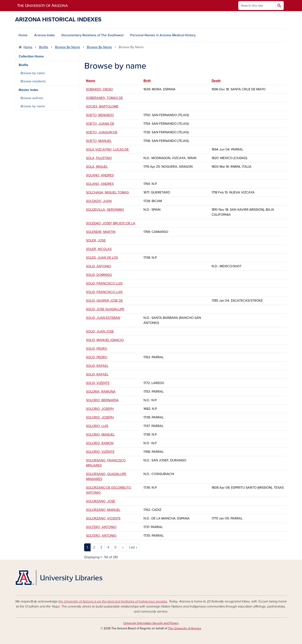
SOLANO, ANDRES (100, 175)
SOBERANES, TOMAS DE (104, 98)
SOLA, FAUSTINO (99, 158)
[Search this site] (257, 6)
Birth (147, 81)
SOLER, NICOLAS (99, 249)
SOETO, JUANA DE (100, 124)
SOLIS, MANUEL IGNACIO (105, 340)
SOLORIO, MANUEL (100, 435)
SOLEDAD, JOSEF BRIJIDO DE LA (111, 223)
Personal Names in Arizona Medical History (163, 35)
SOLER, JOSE (96, 240)
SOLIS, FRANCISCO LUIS (104, 283)
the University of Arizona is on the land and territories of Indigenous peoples (113, 601)
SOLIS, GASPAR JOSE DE (104, 301)
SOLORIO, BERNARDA (102, 400)
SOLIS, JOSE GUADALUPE (105, 309)
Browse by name (33, 73)
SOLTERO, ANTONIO (101, 527)
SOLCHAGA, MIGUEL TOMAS (107, 192)
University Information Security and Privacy (151, 623)
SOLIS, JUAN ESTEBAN (103, 318)
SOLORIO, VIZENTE (100, 452)
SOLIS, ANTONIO (99, 266)
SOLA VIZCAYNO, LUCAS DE (107, 149)
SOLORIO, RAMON (100, 443)
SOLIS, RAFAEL (97, 366)
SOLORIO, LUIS (97, 426)
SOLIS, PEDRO (97, 349)
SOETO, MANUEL (99, 141)
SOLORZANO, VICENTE (103, 518)
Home (23, 35)
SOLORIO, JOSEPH (100, 409)
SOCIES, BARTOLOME (102, 106)
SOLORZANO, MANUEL (103, 510)
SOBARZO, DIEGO (99, 89)
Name (93, 81)
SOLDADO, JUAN (99, 201)
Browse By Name (68, 47)
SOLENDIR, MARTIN (101, 232)
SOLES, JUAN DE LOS (102, 258)
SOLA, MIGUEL (97, 167)
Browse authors (32, 98)
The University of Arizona (184, 628)
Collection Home (31, 56)
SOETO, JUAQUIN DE (102, 132)
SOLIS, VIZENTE (98, 383)
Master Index (28, 90)
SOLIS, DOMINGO (99, 275)
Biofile (44, 47)
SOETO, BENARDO (100, 115)
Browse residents (33, 81)
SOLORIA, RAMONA (101, 392)
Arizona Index (44, 35)
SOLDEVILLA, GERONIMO (105, 210)
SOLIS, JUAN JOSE (100, 331)
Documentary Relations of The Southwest (92, 35)
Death (216, 81)
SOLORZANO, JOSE (101, 501)
